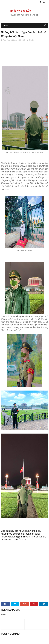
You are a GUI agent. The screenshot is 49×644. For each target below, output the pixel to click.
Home (6, 25)
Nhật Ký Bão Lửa (21, 11)
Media (31, 40)
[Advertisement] (24, 574)
